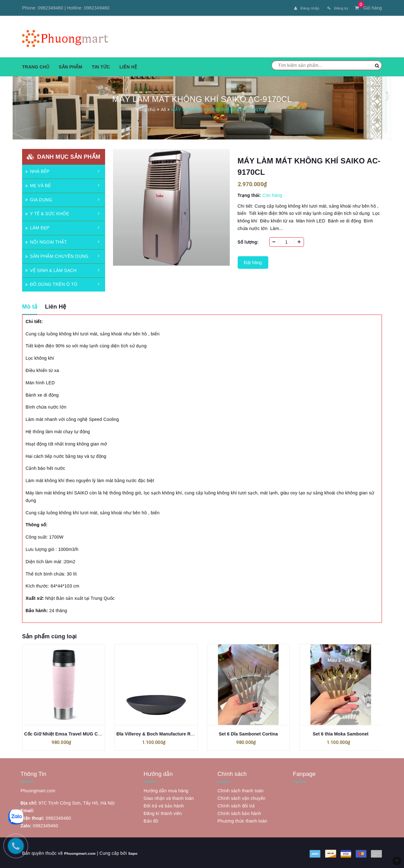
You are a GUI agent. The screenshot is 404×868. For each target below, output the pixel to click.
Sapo (140, 852)
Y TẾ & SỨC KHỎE (47, 213)
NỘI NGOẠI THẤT (46, 241)
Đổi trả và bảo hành (164, 805)
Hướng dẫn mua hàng (166, 790)
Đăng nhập (301, 8)
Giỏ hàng (368, 8)
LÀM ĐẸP (37, 227)
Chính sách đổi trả (236, 805)
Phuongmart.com (83, 852)
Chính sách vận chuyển (241, 797)
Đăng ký (336, 8)
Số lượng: (248, 241)
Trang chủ (36, 66)
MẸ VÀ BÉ (38, 185)
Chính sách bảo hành (239, 812)
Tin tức (101, 66)
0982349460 (50, 8)
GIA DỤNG (39, 199)
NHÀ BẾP (37, 170)
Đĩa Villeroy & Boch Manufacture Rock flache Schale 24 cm (179, 733)
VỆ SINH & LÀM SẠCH (51, 269)
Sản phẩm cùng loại (49, 635)
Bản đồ (151, 820)
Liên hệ (128, 66)
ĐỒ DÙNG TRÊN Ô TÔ (51, 283)
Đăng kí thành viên (163, 812)
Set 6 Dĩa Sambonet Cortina (248, 733)
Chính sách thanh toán (241, 790)
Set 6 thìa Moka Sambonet (341, 733)
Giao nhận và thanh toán (169, 797)
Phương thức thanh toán (242, 820)
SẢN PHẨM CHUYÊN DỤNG (57, 255)
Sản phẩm (70, 66)
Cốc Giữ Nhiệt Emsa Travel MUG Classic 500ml (74, 733)
